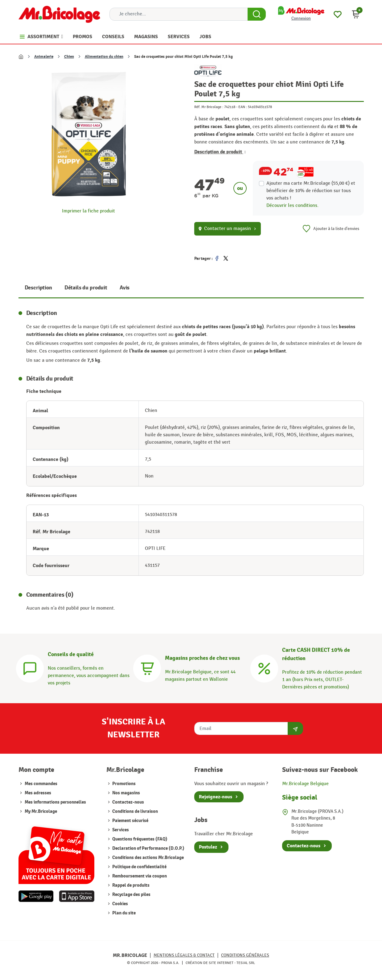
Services (120, 830)
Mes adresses (38, 793)
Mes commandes (41, 784)
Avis (125, 288)
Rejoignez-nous (216, 797)
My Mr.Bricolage (41, 811)
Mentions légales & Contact (184, 955)
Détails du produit (86, 288)
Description (38, 288)
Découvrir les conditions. (292, 206)
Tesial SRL (246, 963)
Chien (69, 57)
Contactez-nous (128, 802)
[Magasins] (147, 668)
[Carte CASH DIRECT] (264, 668)
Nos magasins (126, 793)
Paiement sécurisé (130, 821)
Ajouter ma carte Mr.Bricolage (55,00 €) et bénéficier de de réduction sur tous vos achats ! (311, 191)
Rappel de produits (130, 885)
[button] (356, 14)
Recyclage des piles (131, 895)
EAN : (243, 107)
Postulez (208, 847)
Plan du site (123, 913)
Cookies (120, 904)
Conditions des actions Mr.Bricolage (148, 858)
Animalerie (44, 57)
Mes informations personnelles (55, 802)
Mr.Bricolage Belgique (305, 784)
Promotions (123, 784)
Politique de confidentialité (139, 867)
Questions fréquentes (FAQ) (139, 839)
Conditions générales (245, 955)
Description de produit (220, 152)
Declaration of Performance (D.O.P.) (148, 848)
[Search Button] (257, 14)
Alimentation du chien (104, 57)
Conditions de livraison (135, 811)
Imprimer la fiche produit (88, 211)
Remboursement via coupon (139, 876)
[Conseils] (30, 668)
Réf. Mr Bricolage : (209, 107)
